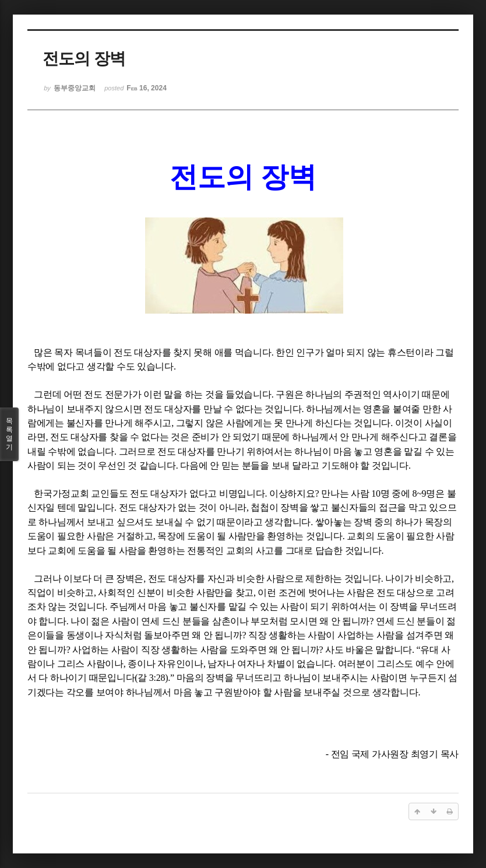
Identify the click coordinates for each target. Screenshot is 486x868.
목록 (9, 434)
